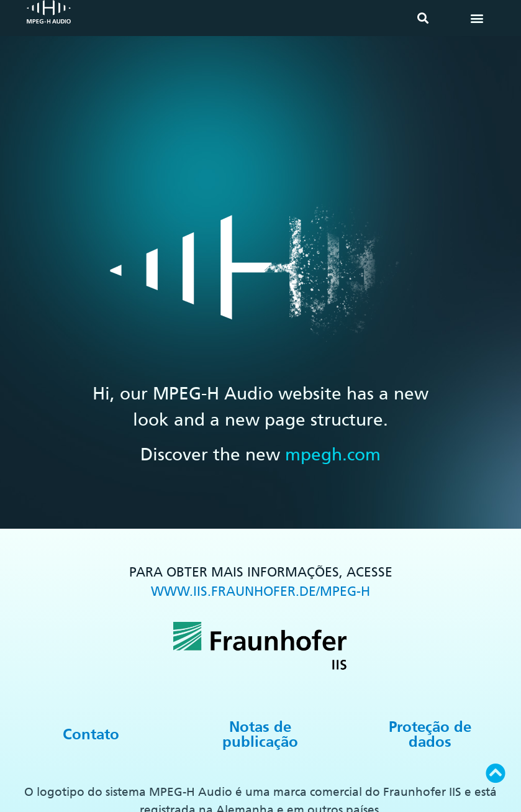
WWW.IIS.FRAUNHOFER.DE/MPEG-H (260, 591)
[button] (423, 18)
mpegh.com (333, 454)
